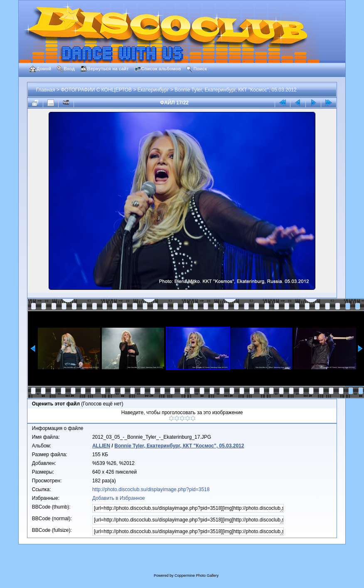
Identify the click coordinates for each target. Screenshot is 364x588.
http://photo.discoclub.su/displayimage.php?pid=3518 (151, 489)
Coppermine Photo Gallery (197, 576)
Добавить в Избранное (119, 498)
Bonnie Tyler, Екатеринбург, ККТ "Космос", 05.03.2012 (236, 90)
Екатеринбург (153, 90)
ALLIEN (101, 446)
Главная (46, 90)
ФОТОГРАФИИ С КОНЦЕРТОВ (96, 90)
